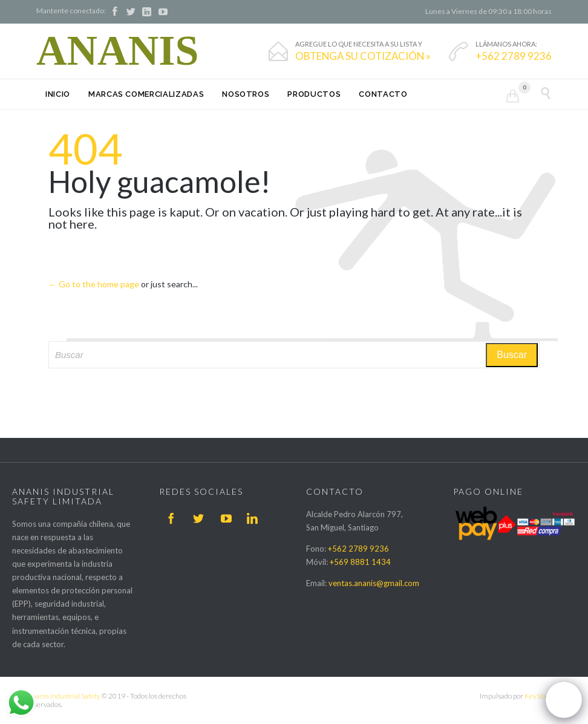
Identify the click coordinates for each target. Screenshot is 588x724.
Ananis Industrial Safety (64, 696)
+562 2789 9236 (358, 549)
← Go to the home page (94, 284)
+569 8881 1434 (360, 562)
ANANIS (117, 51)
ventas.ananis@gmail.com (374, 583)
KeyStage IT (543, 696)
